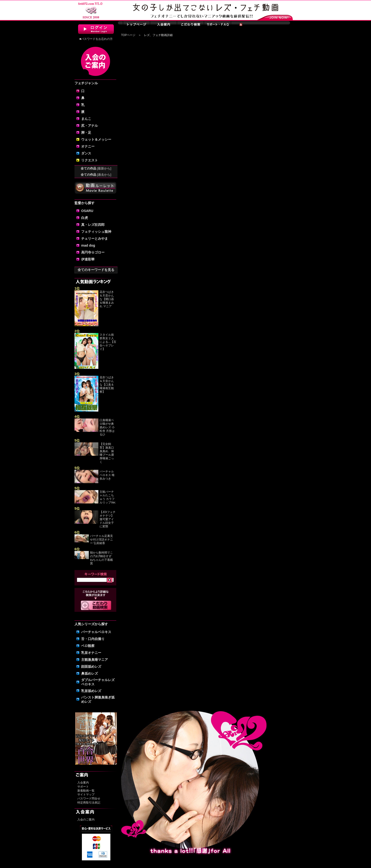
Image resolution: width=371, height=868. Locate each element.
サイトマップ (86, 794)
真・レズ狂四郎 (93, 225)
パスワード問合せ (89, 799)
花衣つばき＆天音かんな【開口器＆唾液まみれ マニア (107, 299)
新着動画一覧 (86, 791)
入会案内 (83, 783)
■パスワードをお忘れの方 (96, 39)
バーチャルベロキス (96, 632)
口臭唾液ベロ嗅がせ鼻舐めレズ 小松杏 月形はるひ (107, 427)
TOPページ (128, 35)
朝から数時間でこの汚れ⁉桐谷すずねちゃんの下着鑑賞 (101, 558)
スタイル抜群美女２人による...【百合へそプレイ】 (108, 342)
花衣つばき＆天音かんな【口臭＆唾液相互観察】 (107, 385)
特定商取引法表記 (89, 803)
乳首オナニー (91, 653)
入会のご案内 (86, 820)
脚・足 (86, 132)
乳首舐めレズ (91, 691)
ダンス (86, 153)
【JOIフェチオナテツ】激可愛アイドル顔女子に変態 (108, 519)
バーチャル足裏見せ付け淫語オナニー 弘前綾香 (101, 540)
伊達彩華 (88, 259)
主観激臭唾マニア (95, 660)
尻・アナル (90, 126)
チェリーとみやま (95, 238)
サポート (83, 787)
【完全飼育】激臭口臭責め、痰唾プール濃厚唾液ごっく (107, 453)
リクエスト (90, 160)
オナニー (88, 146)
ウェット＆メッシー (96, 139)
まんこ (86, 119)
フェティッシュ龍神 (96, 232)
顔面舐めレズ (91, 667)
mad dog (88, 245)
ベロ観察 (88, 646)
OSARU (87, 211)
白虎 (85, 218)
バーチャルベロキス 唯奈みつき (107, 475)
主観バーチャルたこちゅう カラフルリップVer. (108, 497)
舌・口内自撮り (93, 639)
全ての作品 (96, 168)
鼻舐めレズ (90, 673)
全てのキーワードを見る (96, 270)
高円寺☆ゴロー (93, 252)
